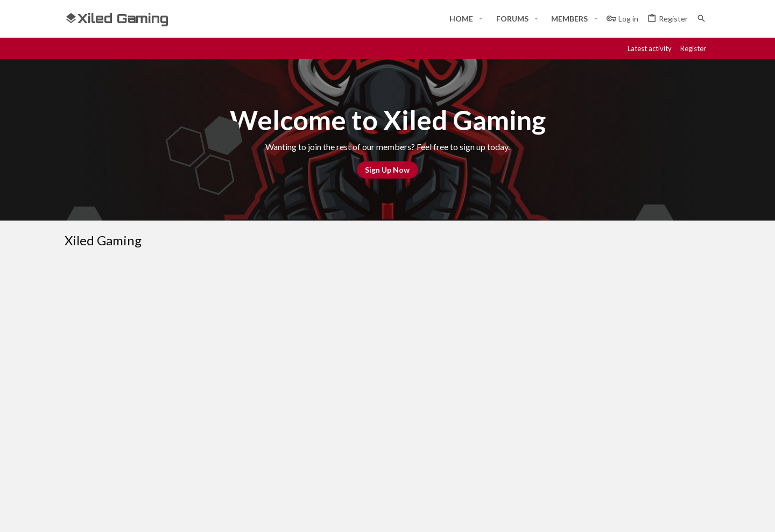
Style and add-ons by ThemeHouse (353, 514)
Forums (296, 428)
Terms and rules (537, 333)
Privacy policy (598, 333)
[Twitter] (685, 514)
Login (511, 408)
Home (293, 408)
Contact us (302, 448)
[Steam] (646, 514)
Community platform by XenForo (175, 514)
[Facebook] (607, 514)
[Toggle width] (77, 333)
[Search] (701, 19)
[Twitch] (665, 514)
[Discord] (626, 514)
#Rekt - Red (124, 333)
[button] (481, 19)
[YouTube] (704, 514)
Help (640, 333)
